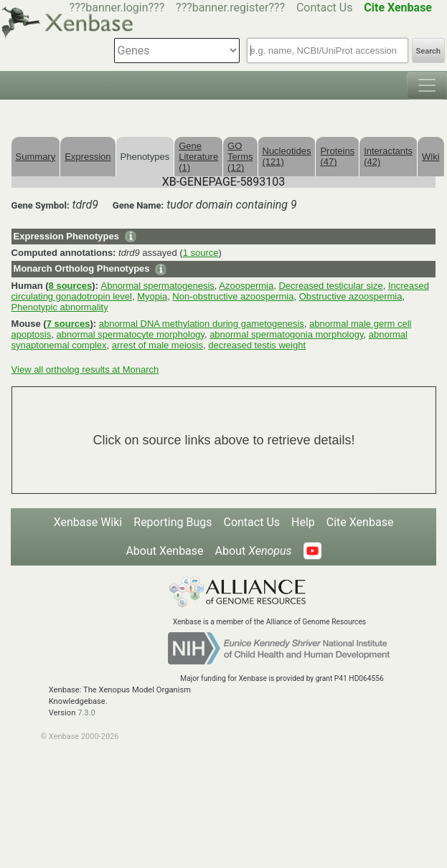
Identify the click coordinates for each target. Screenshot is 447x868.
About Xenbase (164, 551)
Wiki (431, 157)
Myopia (152, 296)
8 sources (71, 286)
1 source (201, 253)
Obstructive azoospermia (351, 296)
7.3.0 (86, 713)
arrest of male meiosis (157, 345)
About (254, 551)
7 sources (69, 324)
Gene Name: (138, 205)
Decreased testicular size (330, 286)
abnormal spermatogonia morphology (286, 334)
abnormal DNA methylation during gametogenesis (202, 324)
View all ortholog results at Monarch (85, 369)
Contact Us (325, 8)
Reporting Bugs (173, 522)
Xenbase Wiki (88, 522)
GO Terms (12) (240, 157)
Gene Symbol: (41, 205)
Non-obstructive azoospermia (233, 296)
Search (428, 51)
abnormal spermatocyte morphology (130, 334)
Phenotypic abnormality (60, 307)
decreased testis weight (257, 345)
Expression (88, 157)
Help (303, 522)
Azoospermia (246, 286)
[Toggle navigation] (427, 85)
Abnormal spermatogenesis (158, 286)
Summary (36, 157)
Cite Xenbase (360, 522)
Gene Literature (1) (198, 157)
